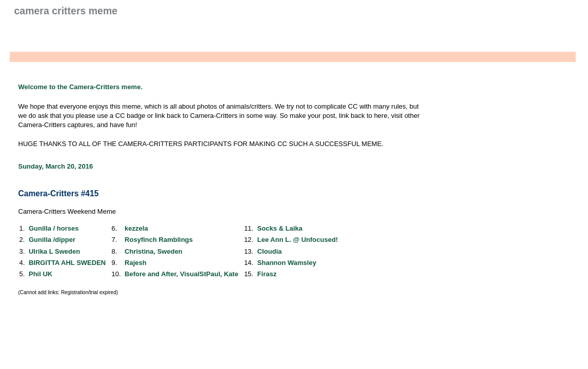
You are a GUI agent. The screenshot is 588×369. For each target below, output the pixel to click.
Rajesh (136, 263)
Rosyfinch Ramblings (159, 240)
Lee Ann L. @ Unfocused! (298, 240)
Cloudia (270, 251)
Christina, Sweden (154, 251)
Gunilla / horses (54, 228)
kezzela (136, 228)
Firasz (267, 274)
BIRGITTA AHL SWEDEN (67, 263)
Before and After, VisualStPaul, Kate (181, 274)
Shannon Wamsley (287, 263)
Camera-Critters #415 (59, 193)
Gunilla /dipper (52, 240)
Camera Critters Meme (66, 11)
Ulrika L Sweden (54, 251)
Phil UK (40, 274)
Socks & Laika (280, 228)
